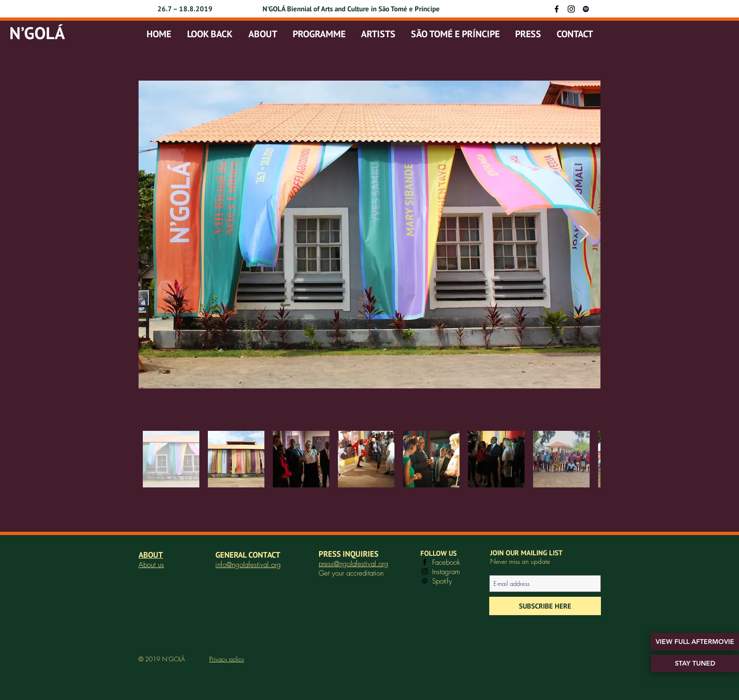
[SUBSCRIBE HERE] (545, 606)
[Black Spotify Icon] (586, 9)
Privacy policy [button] (227, 659)
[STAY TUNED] (695, 663)
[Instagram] (571, 9)
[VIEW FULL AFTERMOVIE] (695, 642)
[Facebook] (557, 9)
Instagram (446, 572)
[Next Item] (584, 235)
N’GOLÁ (37, 33)
